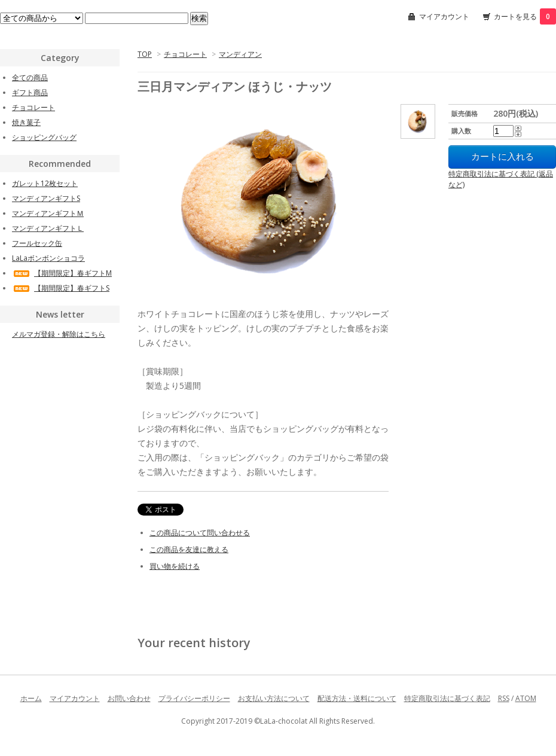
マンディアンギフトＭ (48, 213)
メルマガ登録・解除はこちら (59, 334)
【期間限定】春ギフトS (61, 288)
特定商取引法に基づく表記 (447, 698)
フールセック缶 (37, 243)
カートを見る (525, 16)
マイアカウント (444, 16)
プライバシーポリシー (194, 698)
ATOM (526, 698)
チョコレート (185, 54)
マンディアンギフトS (46, 198)
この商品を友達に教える (189, 549)
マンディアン (240, 54)
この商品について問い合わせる (200, 533)
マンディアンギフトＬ (48, 228)
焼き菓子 (26, 122)
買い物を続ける (175, 566)
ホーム (31, 698)
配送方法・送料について (357, 698)
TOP (145, 54)
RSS (504, 698)
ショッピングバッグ (44, 137)
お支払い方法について (274, 698)
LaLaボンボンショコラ (48, 258)
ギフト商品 (30, 92)
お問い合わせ (129, 698)
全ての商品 (30, 77)
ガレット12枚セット (45, 183)
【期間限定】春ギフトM (62, 273)
